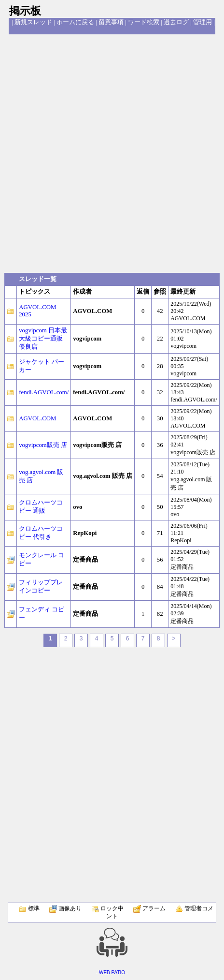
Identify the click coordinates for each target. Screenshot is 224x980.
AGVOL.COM (37, 418)
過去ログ (176, 22)
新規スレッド (33, 22)
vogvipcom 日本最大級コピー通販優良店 (43, 339)
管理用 (203, 22)
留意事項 (111, 22)
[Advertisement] (112, 153)
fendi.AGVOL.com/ (44, 392)
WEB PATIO (112, 973)
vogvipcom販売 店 (43, 445)
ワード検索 (144, 22)
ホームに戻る (75, 22)
